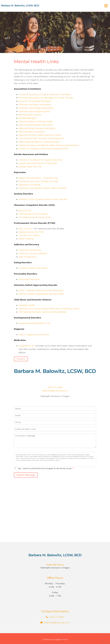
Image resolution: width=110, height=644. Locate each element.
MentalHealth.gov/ (28, 118)
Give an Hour (25, 229)
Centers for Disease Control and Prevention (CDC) (44, 148)
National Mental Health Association (36, 125)
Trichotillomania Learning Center (35, 217)
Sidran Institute (26, 239)
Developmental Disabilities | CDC (35, 323)
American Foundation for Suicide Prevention (41, 160)
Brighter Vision (61, 639)
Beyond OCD (25, 211)
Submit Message (26, 475)
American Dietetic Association (33, 268)
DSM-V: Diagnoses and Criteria (34, 334)
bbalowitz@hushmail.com (55, 391)
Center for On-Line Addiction (33, 253)
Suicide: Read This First (30, 167)
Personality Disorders (29, 279)
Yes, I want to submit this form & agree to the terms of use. (46, 468)
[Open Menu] (106, 6)
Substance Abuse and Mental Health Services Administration (49, 145)
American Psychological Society (34, 111)
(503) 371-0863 (55, 387)
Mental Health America (30, 115)
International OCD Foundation (34, 214)
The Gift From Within (29, 235)
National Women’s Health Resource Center (40, 135)
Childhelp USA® (26, 305)
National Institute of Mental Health (36, 121)
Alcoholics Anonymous (30, 250)
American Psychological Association (36, 108)
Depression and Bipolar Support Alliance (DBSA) (42, 188)
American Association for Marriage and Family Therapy (46, 98)
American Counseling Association (35, 101)
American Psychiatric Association (35, 104)
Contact (21, 359)
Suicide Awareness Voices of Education (38, 163)
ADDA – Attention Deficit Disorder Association (41, 290)
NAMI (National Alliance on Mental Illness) (39, 142)
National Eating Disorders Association (37, 128)
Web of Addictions (28, 257)
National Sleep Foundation (32, 132)
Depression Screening (29, 185)
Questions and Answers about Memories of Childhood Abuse (49, 309)
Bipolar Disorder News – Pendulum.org (38, 178)
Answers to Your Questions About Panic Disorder (43, 199)
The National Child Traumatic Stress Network (41, 138)
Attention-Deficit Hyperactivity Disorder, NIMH (41, 294)
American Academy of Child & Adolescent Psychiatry (45, 94)
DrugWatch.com (27, 346)
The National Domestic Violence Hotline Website (43, 312)
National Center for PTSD (32, 232)
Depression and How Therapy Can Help (38, 181)
